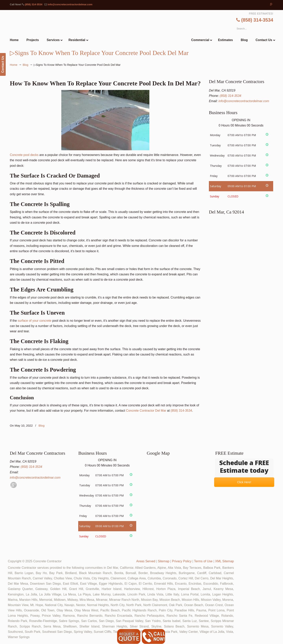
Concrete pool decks (80, 123)
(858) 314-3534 (34, 4)
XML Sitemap (225, 561)
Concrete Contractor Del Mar (146, 411)
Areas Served (146, 561)
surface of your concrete (35, 321)
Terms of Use (203, 561)
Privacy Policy (182, 561)
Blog (25, 65)
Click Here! (244, 482)
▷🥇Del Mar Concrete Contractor (150, 27)
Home (14, 65)
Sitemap (164, 561)
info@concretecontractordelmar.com (70, 4)
